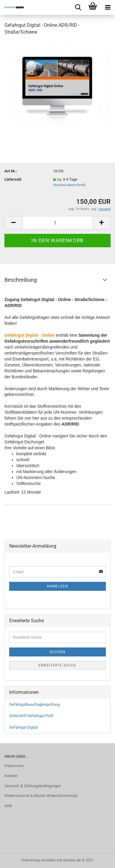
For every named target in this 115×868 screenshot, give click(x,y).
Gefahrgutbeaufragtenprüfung (34, 704)
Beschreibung (21, 280)
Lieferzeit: (13, 179)
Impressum (14, 766)
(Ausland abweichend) (69, 185)
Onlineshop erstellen (39, 860)
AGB (8, 806)
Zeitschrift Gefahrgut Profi (31, 716)
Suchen (57, 652)
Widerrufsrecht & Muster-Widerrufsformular (41, 796)
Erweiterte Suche (57, 665)
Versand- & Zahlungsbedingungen (33, 786)
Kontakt (11, 776)
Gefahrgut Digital (23, 727)
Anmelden (57, 586)
